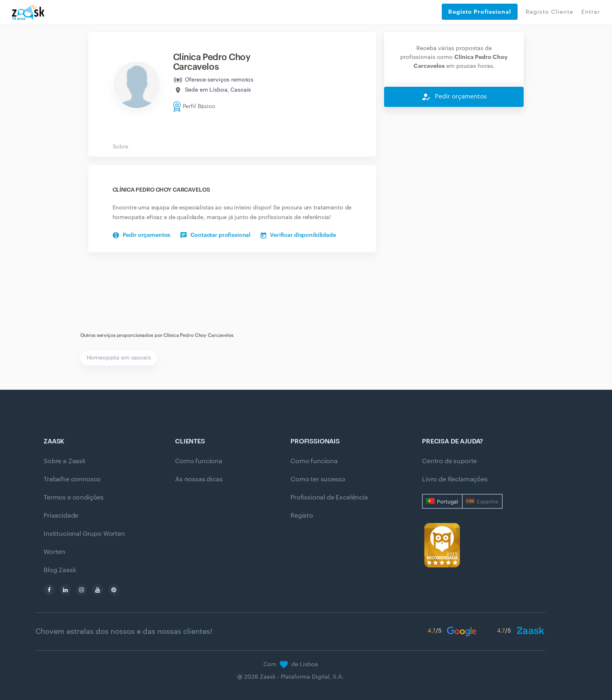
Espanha (487, 502)
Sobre (120, 147)
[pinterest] (114, 590)
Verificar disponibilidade (298, 235)
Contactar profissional (215, 235)
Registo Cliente (549, 12)
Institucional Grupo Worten (84, 534)
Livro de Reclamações (455, 479)
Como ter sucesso (318, 479)
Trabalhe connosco (72, 479)
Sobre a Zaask (65, 461)
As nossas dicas (199, 479)
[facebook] (49, 590)
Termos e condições (74, 497)
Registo (302, 516)
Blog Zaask (60, 570)
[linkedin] (65, 590)
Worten (54, 552)
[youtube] (98, 590)
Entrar (591, 12)
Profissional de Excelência (329, 497)
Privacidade (61, 516)
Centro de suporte (449, 461)
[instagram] (81, 590)
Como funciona (199, 461)
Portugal (447, 502)
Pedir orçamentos (142, 235)
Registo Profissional (480, 12)
